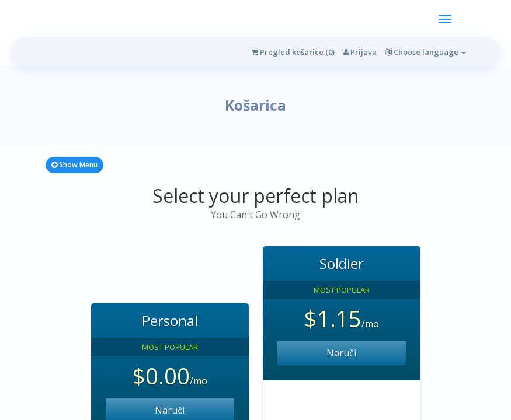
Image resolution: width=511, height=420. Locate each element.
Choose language (426, 52)
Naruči (341, 353)
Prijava (360, 52)
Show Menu (74, 165)
